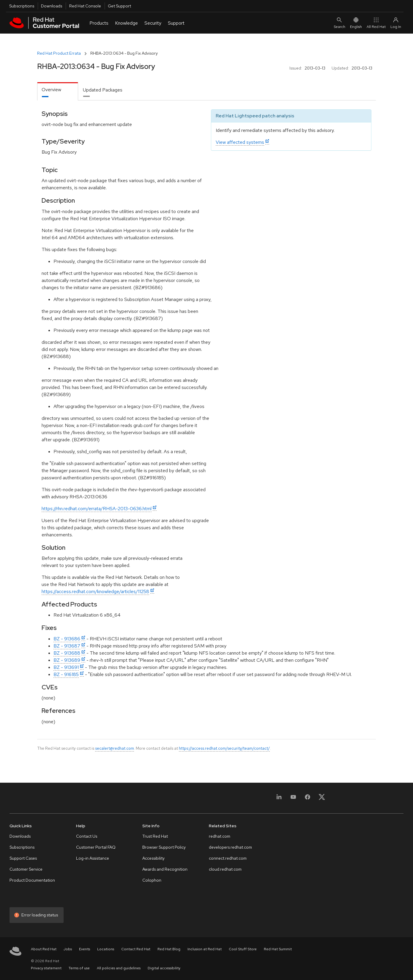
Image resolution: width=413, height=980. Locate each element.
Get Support (119, 6)
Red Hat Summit (278, 949)
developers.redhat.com (230, 847)
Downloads (52, 6)
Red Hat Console (85, 6)
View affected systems (240, 142)
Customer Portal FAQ (96, 847)
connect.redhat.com (228, 858)
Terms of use (79, 968)
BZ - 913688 (67, 653)
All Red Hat (376, 23)
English (356, 23)
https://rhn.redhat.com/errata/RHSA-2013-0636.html (97, 509)
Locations (106, 949)
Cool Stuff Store (243, 949)
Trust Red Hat (155, 836)
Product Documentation (32, 880)
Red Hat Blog (169, 949)
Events (85, 949)
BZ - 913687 (67, 646)
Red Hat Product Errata (59, 53)
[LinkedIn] (279, 799)
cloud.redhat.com (225, 869)
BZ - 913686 (67, 639)
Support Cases (23, 858)
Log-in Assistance (93, 858)
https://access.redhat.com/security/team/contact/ (224, 748)
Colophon (152, 880)
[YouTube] (293, 799)
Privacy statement (46, 968)
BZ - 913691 (66, 667)
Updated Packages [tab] (103, 90)
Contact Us (87, 836)
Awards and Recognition (165, 869)
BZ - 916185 (66, 674)
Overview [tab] (51, 90)
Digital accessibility (164, 968)
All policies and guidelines (119, 968)
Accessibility (153, 858)
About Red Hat (44, 949)
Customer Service (26, 869)
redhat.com (220, 836)
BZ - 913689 (67, 660)
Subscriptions (22, 6)
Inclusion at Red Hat (205, 949)
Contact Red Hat (136, 949)
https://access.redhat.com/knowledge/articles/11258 (95, 591)
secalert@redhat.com (115, 748)
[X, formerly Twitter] (322, 799)
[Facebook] (308, 799)
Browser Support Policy (164, 847)
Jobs (68, 949)
